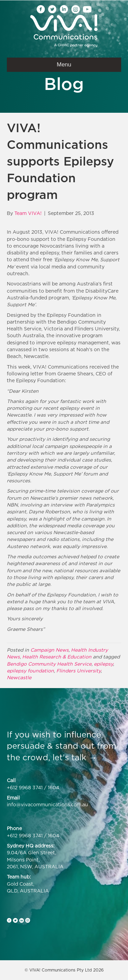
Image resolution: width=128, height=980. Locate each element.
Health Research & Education (57, 657)
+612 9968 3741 (25, 787)
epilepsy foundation (30, 671)
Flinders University (79, 671)
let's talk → (75, 757)
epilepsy (103, 664)
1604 (53, 787)
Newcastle (19, 677)
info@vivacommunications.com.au (47, 804)
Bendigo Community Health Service (49, 664)
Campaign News (49, 650)
